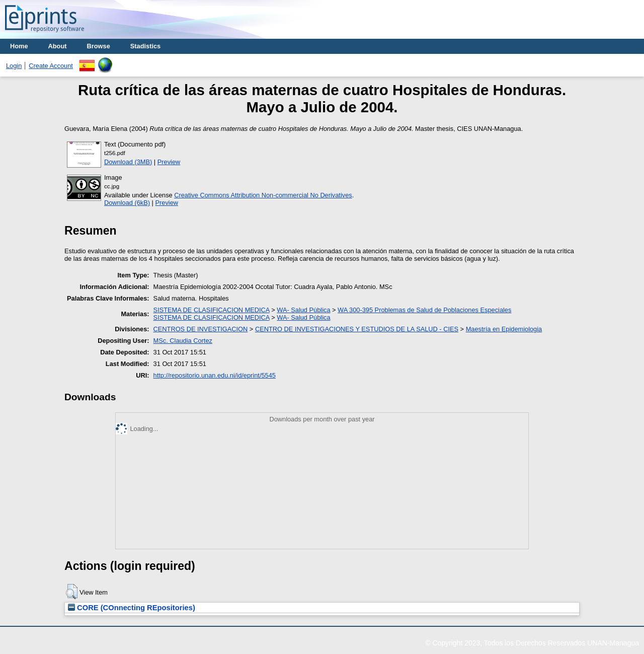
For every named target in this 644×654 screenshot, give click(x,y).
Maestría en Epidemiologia (504, 329)
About (58, 46)
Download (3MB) (128, 162)
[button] (72, 592)
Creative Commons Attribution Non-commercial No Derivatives (263, 195)
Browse (99, 46)
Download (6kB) (127, 203)
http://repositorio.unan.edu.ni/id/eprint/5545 (215, 375)
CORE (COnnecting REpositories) (132, 608)
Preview (169, 162)
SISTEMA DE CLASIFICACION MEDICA (212, 310)
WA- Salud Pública (303, 310)
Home (19, 46)
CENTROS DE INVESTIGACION (201, 329)
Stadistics (145, 46)
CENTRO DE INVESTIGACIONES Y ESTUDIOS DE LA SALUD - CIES (357, 329)
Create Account (51, 66)
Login (14, 66)
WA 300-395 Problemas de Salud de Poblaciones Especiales (424, 310)
